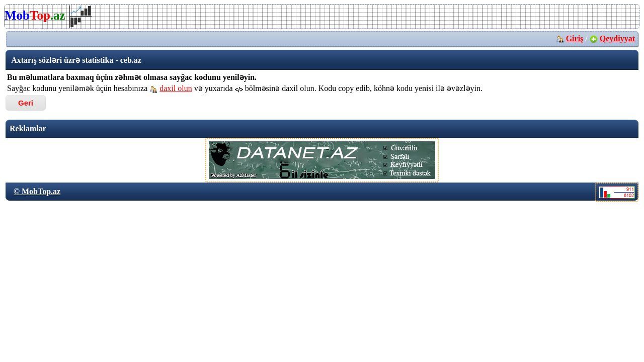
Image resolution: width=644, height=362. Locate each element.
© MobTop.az (37, 191)
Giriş (575, 38)
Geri (26, 103)
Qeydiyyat (617, 38)
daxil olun (176, 88)
